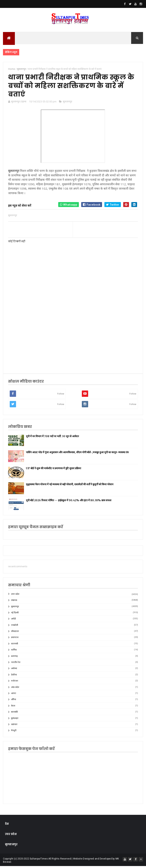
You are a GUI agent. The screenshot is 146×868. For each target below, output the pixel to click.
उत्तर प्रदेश (15, 596)
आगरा (14, 695)
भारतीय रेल (16, 664)
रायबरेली (15, 627)
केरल (13, 708)
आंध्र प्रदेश (15, 689)
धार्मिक (14, 652)
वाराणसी (15, 645)
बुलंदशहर (15, 720)
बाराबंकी (14, 714)
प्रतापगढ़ (14, 658)
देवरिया (14, 677)
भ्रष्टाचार (14, 726)
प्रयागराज (15, 639)
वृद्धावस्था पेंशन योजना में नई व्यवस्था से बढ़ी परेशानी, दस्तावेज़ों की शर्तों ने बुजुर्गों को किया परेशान (70, 486)
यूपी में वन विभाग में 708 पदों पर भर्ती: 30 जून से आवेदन (52, 438)
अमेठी (13, 621)
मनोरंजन (15, 683)
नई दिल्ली (15, 614)
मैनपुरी (14, 732)
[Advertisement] (73, 338)
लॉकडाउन (15, 633)
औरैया (14, 701)
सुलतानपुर (67, 103)
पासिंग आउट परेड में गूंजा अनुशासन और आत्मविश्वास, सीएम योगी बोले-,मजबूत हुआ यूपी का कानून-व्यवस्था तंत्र (77, 454)
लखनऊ (14, 602)
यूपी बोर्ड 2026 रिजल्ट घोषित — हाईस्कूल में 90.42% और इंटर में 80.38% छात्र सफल (69, 502)
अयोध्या (14, 670)
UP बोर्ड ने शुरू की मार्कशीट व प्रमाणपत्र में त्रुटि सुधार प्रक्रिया (53, 470)
